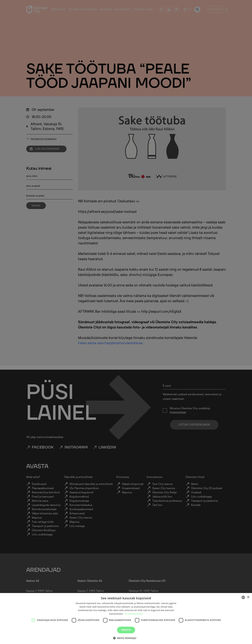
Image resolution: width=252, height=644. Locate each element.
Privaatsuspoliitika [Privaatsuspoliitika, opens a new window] (133, 614)
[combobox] (243, 597)
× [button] (248, 597)
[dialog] (126, 619)
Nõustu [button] (126, 630)
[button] (126, 638)
